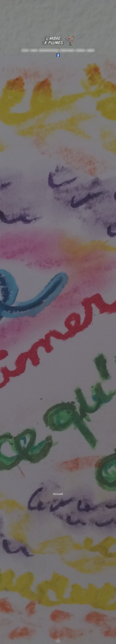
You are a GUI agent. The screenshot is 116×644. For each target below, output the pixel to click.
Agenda (91, 50)
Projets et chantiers (67, 50)
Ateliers (34, 50)
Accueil (25, 50)
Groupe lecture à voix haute (49, 50)
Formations (81, 50)
